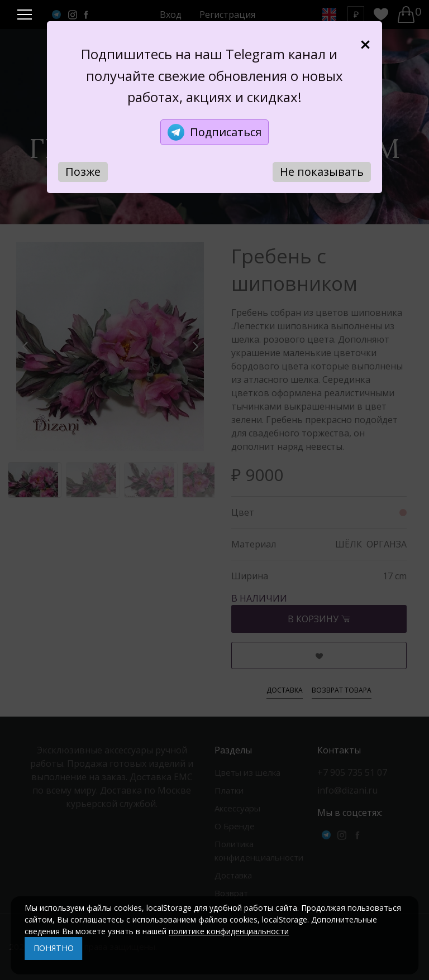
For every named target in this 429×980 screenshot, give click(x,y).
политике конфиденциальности (229, 931)
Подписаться (214, 132)
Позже (83, 172)
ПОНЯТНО (54, 948)
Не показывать (322, 172)
